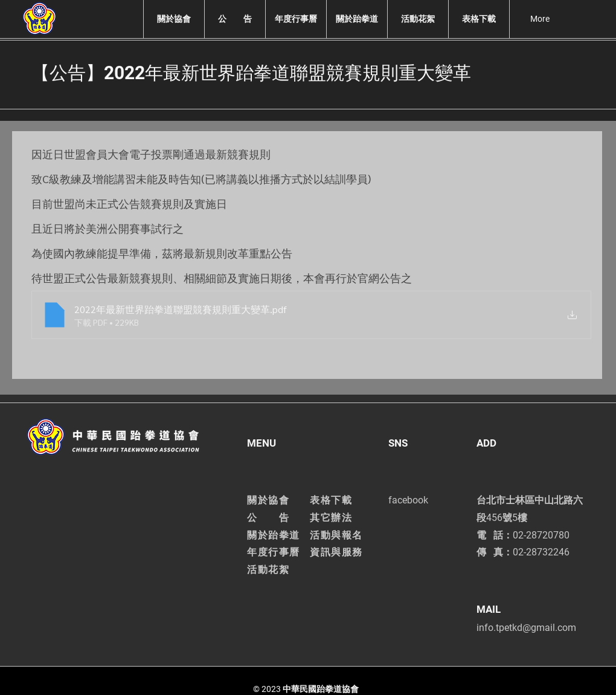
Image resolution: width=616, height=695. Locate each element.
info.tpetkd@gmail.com (526, 628)
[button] (174, 19)
